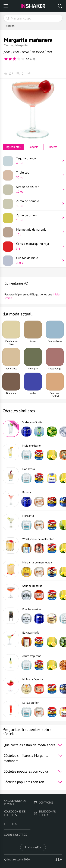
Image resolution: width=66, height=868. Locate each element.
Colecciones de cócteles (15, 813)
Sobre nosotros (16, 835)
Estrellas (11, 824)
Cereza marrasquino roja (38, 246)
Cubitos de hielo (38, 260)
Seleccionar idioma (45, 813)
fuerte (7, 52)
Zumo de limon (38, 218)
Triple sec (38, 175)
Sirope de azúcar (38, 189)
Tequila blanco (38, 161)
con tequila (38, 52)
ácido (16, 52)
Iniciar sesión (33, 847)
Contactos (44, 803)
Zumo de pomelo (38, 203)
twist (49, 52)
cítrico (25, 52)
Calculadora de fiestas (15, 803)
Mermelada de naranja (38, 232)
